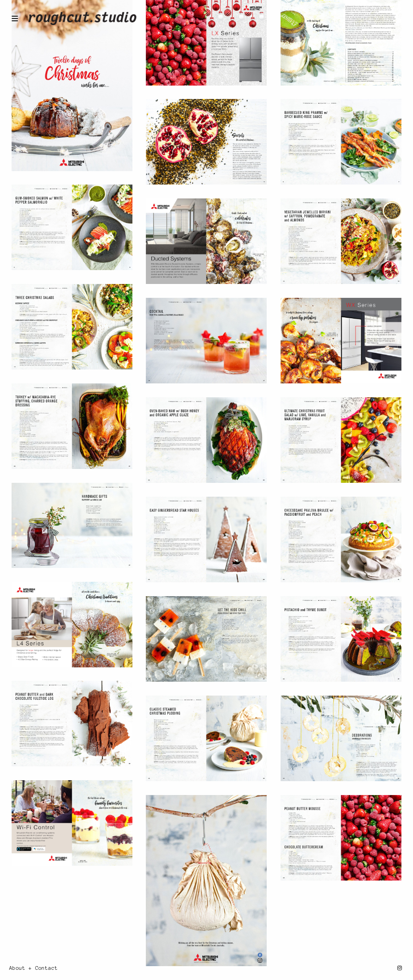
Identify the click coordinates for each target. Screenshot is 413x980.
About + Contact (34, 968)
